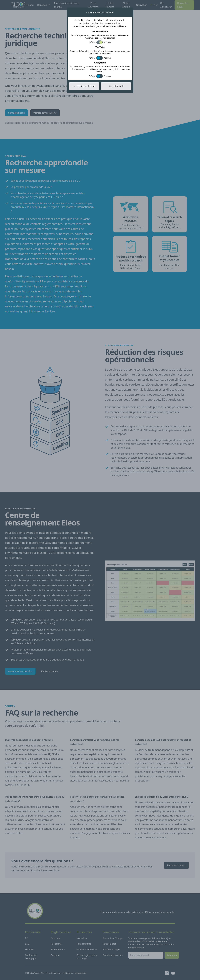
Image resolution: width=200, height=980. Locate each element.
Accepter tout (116, 86)
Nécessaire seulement (84, 86)
